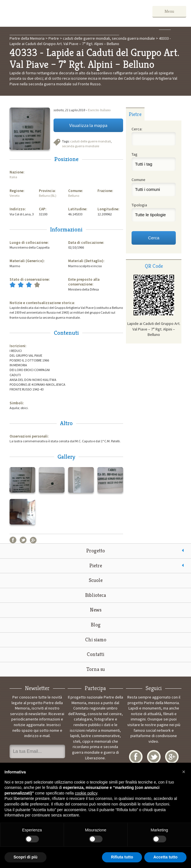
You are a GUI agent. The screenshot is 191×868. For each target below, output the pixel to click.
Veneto (15, 196)
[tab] (135, 114)
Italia (13, 177)
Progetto (95, 551)
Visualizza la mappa (88, 125)
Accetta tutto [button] (165, 857)
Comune (138, 180)
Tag (135, 154)
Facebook (13, 540)
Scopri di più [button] (25, 857)
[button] (184, 772)
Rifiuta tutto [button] (122, 857)
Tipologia (139, 205)
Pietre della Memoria (47, 13)
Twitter (23, 540)
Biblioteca (95, 595)
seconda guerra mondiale (81, 146)
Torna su (96, 669)
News (96, 610)
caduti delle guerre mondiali (91, 141)
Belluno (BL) (48, 196)
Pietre (96, 565)
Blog (96, 625)
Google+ (33, 540)
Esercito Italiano (99, 110)
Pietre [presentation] (135, 114)
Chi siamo (96, 640)
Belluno (74, 196)
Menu (169, 11)
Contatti (95, 654)
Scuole (96, 580)
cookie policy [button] (86, 793)
